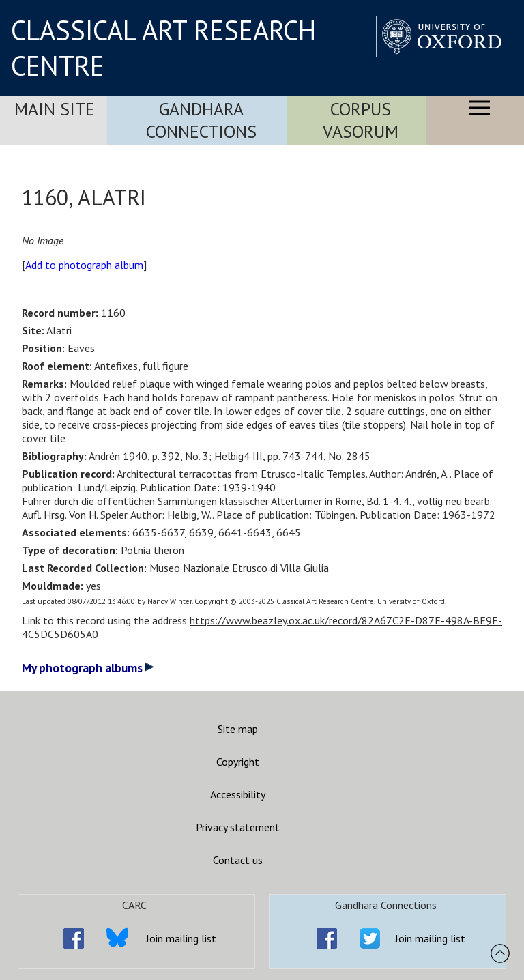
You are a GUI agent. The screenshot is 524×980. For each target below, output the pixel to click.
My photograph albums (88, 668)
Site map (238, 729)
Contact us (238, 860)
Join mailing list (181, 938)
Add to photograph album (84, 265)
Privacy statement (238, 827)
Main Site (55, 109)
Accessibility (238, 794)
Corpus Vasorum (361, 120)
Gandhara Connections (201, 120)
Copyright (238, 762)
